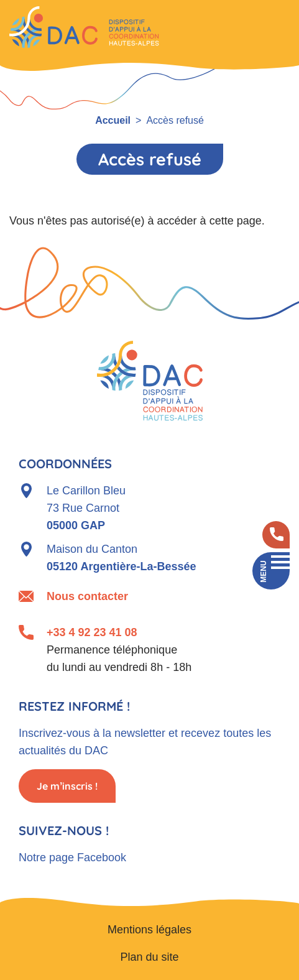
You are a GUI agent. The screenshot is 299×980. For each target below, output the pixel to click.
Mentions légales (149, 930)
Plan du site (149, 957)
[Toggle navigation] (271, 571)
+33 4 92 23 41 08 (92, 632)
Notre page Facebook (72, 857)
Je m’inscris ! (67, 786)
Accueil (113, 120)
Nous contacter (87, 596)
